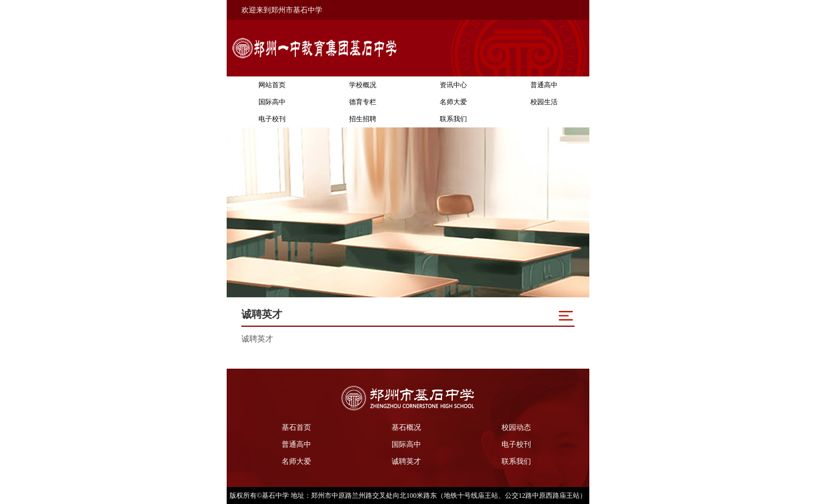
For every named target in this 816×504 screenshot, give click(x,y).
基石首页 (296, 427)
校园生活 (544, 102)
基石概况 (406, 427)
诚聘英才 (406, 461)
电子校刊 (272, 119)
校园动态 (516, 427)
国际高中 (272, 102)
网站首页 (272, 85)
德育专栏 (363, 102)
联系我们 (453, 119)
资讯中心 (453, 85)
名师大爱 (453, 102)
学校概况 (363, 85)
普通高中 (544, 85)
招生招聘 (363, 119)
